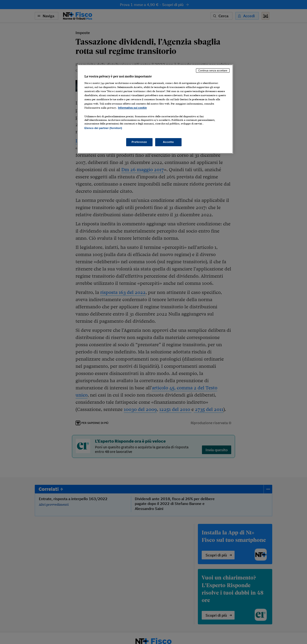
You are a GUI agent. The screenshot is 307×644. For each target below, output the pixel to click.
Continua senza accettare (213, 70)
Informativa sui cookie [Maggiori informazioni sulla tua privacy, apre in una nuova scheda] (132, 108)
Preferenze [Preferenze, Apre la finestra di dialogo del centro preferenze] (139, 142)
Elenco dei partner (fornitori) (103, 128)
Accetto (168, 142)
